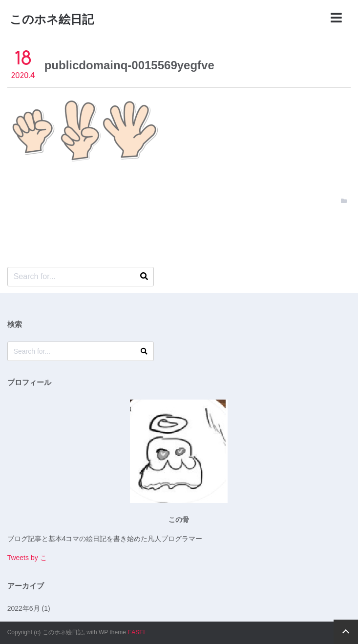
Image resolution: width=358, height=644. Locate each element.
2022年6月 (24, 608)
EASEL (137, 632)
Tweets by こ (27, 558)
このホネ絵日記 (52, 19)
